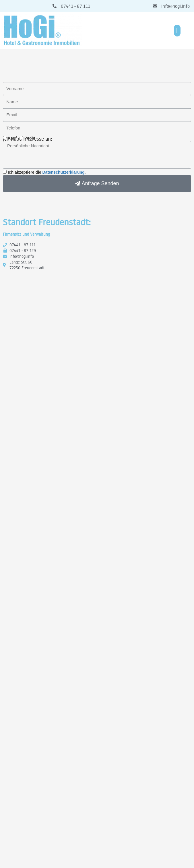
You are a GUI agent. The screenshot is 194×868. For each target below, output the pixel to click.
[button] (177, 31)
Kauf (12, 138)
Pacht (30, 138)
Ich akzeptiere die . (47, 172)
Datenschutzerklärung (64, 172)
